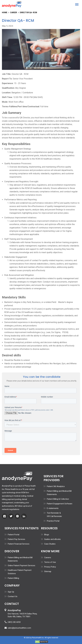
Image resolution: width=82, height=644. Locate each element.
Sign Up (11, 592)
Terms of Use (50, 562)
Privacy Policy (50, 567)
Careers (48, 558)
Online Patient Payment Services (21, 566)
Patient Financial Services (19, 544)
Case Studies (50, 544)
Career (14, 13)
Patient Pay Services (16, 539)
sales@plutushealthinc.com (19, 628)
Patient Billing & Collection (58, 499)
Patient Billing (13, 578)
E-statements (53, 508)
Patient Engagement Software (60, 504)
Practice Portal (53, 521)
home (5, 13)
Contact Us (13, 596)
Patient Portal (14, 535)
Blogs (47, 535)
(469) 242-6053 (14, 622)
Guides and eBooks (52, 539)
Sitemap (48, 571)
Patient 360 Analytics (56, 486)
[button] (77, 4)
